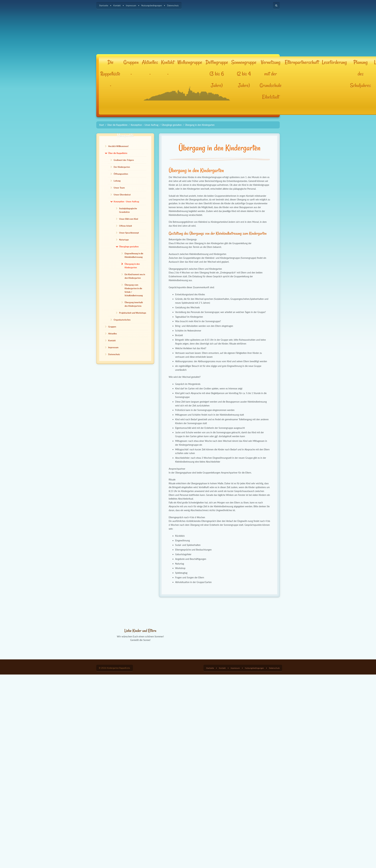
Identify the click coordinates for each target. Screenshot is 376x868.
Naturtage (124, 240)
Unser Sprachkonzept (129, 233)
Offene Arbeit (126, 226)
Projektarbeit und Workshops (133, 313)
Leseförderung (334, 62)
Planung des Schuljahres (360, 74)
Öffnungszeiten (121, 174)
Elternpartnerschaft (302, 62)
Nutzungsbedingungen (152, 6)
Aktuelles (150, 67)
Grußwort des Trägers (124, 160)
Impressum (131, 6)
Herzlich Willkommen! (118, 146)
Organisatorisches (122, 320)
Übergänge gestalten (129, 247)
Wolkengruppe (190, 62)
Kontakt (117, 6)
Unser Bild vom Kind (129, 219)
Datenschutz (173, 6)
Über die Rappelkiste (118, 153)
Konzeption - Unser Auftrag (126, 202)
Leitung (117, 181)
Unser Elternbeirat (122, 195)
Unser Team (119, 188)
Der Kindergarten (122, 167)
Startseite (104, 6)
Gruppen (131, 67)
